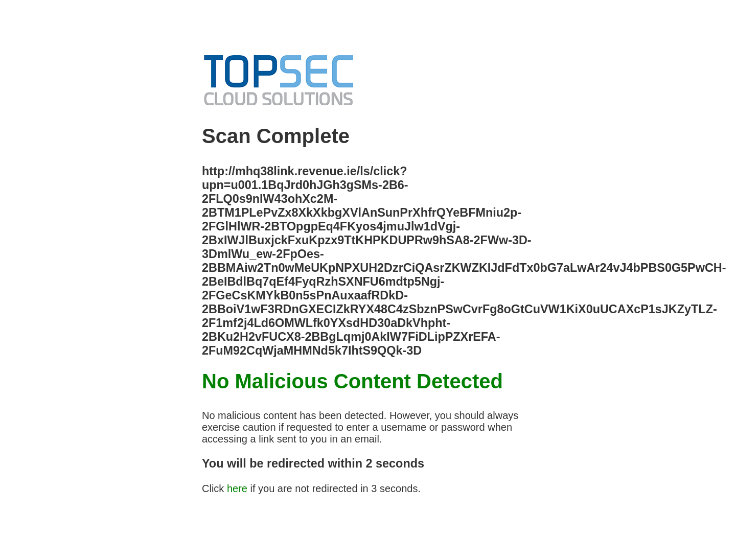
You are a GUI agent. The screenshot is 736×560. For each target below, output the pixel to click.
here (237, 488)
